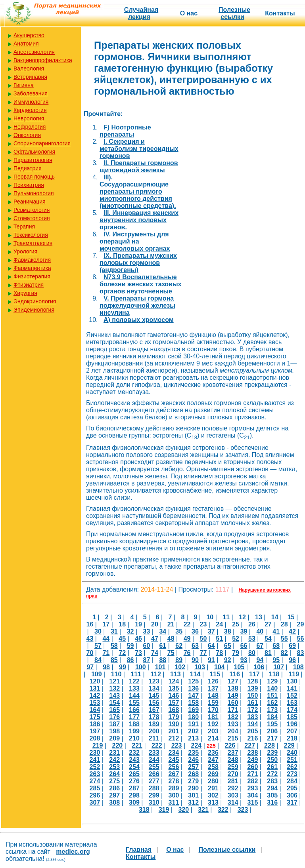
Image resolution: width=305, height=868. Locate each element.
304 (253, 795)
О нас (189, 13)
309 (134, 802)
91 (211, 660)
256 (174, 767)
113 (176, 674)
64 (211, 646)
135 (174, 688)
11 (226, 617)
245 (174, 760)
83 (301, 653)
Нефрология (30, 127)
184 (272, 717)
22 (187, 624)
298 (134, 795)
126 (213, 681)
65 (228, 646)
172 (253, 710)
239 (272, 753)
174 (292, 710)
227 (250, 745)
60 (147, 646)
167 (154, 710)
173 (272, 710)
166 (134, 710)
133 (134, 688)
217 (272, 738)
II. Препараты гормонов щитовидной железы (139, 167)
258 (213, 767)
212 (174, 738)
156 (154, 703)
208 (95, 738)
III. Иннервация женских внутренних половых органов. (139, 220)
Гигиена (24, 85)
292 (233, 788)
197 (95, 731)
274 (95, 781)
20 (155, 624)
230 (95, 753)
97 (90, 667)
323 (243, 810)
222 (157, 745)
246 (193, 760)
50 (203, 639)
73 (138, 653)
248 (233, 760)
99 (123, 667)
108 (298, 667)
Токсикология (31, 235)
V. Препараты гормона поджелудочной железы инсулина (137, 306)
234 (174, 753)
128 (253, 681)
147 (193, 696)
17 (106, 624)
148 (213, 696)
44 (106, 639)
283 (272, 781)
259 (233, 767)
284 (292, 781)
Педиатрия (28, 168)
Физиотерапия (32, 276)
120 (95, 681)
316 (272, 802)
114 (195, 674)
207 (292, 731)
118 (274, 674)
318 (144, 810)
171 (233, 710)
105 (239, 667)
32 (130, 631)
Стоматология (32, 218)
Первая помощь (34, 177)
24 (219, 624)
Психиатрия (29, 185)
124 (174, 681)
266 (154, 774)
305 (272, 795)
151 (272, 696)
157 (174, 703)
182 (233, 717)
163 (292, 703)
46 (138, 639)
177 (134, 717)
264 (114, 774)
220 (118, 745)
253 (114, 767)
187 (114, 724)
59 (130, 646)
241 (95, 760)
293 (253, 788)
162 (272, 703)
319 (164, 810)
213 (193, 738)
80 (252, 653)
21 (171, 624)
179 (174, 717)
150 (253, 696)
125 (193, 681)
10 (210, 617)
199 (134, 731)
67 (260, 646)
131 (95, 688)
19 (138, 624)
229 (289, 745)
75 (171, 653)
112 (156, 674)
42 (292, 631)
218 (292, 738)
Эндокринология (35, 301)
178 (154, 717)
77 (203, 653)
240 (292, 753)
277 (154, 781)
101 (160, 667)
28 (284, 624)
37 (211, 631)
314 (233, 802)
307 (95, 802)
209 (114, 738)
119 (294, 674)
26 (252, 624)
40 (260, 631)
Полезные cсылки (234, 13)
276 (134, 781)
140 (272, 688)
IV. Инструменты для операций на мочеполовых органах (135, 241)
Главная (139, 850)
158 (193, 703)
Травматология (33, 243)
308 (114, 802)
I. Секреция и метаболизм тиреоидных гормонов (139, 149)
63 (195, 646)
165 (114, 710)
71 (106, 653)
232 (134, 753)
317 (292, 802)
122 (134, 681)
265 (134, 774)
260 (253, 767)
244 (154, 760)
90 (195, 660)
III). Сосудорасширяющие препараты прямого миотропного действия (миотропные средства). (138, 191)
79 (236, 653)
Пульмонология (34, 193)
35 (179, 631)
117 (254, 674)
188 (134, 724)
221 (137, 745)
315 (253, 802)
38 (228, 631)
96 (292, 660)
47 (155, 639)
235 (193, 753)
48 (171, 639)
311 (174, 802)
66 (244, 646)
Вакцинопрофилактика (43, 60)
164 (95, 710)
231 (114, 753)
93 (244, 660)
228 (270, 745)
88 (163, 660)
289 (174, 788)
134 (154, 688)
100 (141, 667)
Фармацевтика (32, 268)
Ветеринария (30, 77)
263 (95, 774)
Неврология (29, 118)
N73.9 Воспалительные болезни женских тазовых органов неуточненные (140, 284)
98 (106, 667)
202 (193, 731)
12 (242, 617)
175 (95, 717)
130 (292, 681)
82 (284, 653)
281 (233, 781)
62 (179, 646)
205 (253, 731)
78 (219, 653)
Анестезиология (34, 52)
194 (253, 724)
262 (292, 767)
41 (276, 631)
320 (183, 810)
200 (154, 731)
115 (215, 674)
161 (253, 703)
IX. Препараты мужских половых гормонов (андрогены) (138, 263)
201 (174, 731)
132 (114, 688)
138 (233, 688)
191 (193, 724)
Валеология (29, 69)
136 (193, 688)
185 (292, 717)
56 (301, 639)
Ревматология (32, 210)
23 (203, 624)
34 (163, 631)
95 (276, 660)
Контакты (280, 13)
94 (260, 660)
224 (197, 745)
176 (114, 717)
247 (213, 760)
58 (114, 646)
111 (136, 674)
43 (90, 639)
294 (272, 788)
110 (116, 674)
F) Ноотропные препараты (125, 131)
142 (95, 696)
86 (130, 660)
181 (213, 717)
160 (233, 703)
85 (114, 660)
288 (154, 788)
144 (134, 696)
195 (272, 724)
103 (200, 667)
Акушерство (29, 35)
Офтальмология (34, 152)
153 (95, 703)
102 (180, 667)
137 (213, 688)
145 (154, 696)
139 (253, 688)
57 (98, 646)
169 (193, 710)
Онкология (27, 135)
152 (292, 696)
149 (233, 696)
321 (203, 810)
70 (90, 653)
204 (233, 731)
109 (97, 674)
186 (95, 724)
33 (147, 631)
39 (244, 631)
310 (154, 802)
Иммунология (31, 102)
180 (193, 717)
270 (233, 774)
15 (291, 617)
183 (253, 717)
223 (177, 745)
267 (174, 774)
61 (163, 646)
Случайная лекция (141, 13)
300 (174, 795)
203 (213, 731)
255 (154, 767)
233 (154, 753)
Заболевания (31, 93)
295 (292, 788)
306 (292, 795)
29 (301, 624)
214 (213, 738)
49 (187, 639)
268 (193, 774)
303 (233, 795)
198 (114, 731)
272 (272, 774)
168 (174, 710)
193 (233, 724)
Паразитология (33, 160)
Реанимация (30, 202)
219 (98, 745)
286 (114, 788)
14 (275, 617)
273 (292, 774)
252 (95, 767)
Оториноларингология (42, 143)
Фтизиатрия (29, 285)
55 (284, 639)
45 (122, 639)
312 (193, 802)
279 (193, 781)
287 (134, 788)
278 (174, 781)
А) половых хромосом (139, 320)
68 (276, 646)
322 (223, 810)
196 (292, 724)
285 (95, 788)
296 (95, 795)
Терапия (24, 227)
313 (213, 802)
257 (193, 767)
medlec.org (73, 852)
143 (114, 696)
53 (252, 639)
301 (193, 795)
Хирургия (25, 293)
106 (259, 667)
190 (174, 724)
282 (253, 781)
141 (292, 688)
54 (268, 639)
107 (279, 667)
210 (134, 738)
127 (233, 681)
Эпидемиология (34, 310)
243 (134, 760)
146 (174, 696)
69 (292, 646)
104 (220, 667)
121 (114, 681)
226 (230, 745)
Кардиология (30, 110)
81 (268, 653)
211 (154, 738)
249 (253, 760)
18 (122, 624)
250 (272, 760)
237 (233, 753)
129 (272, 681)
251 (292, 760)
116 (235, 674)
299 (154, 795)
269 (213, 774)
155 (134, 703)
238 (253, 753)
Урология (25, 251)
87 (147, 660)
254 (134, 767)
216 (253, 738)
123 (154, 681)
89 (179, 660)
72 (122, 653)
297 (114, 795)
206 (272, 731)
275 (114, 781)
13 (259, 617)
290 (193, 788)
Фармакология (32, 260)
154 (114, 703)
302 (213, 795)
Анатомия (26, 44)
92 (228, 660)
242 (114, 760)
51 (219, 639)
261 (272, 767)
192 (213, 724)
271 (253, 774)
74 (155, 653)
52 (236, 639)
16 (90, 624)
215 (233, 738)
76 (187, 653)
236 (213, 753)
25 (236, 624)
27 (268, 624)
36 (195, 631)
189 (154, 724)
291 (213, 788)
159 (213, 703)
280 (213, 781)
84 (98, 660)
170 (213, 710)
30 (98, 631)
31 (114, 631)
